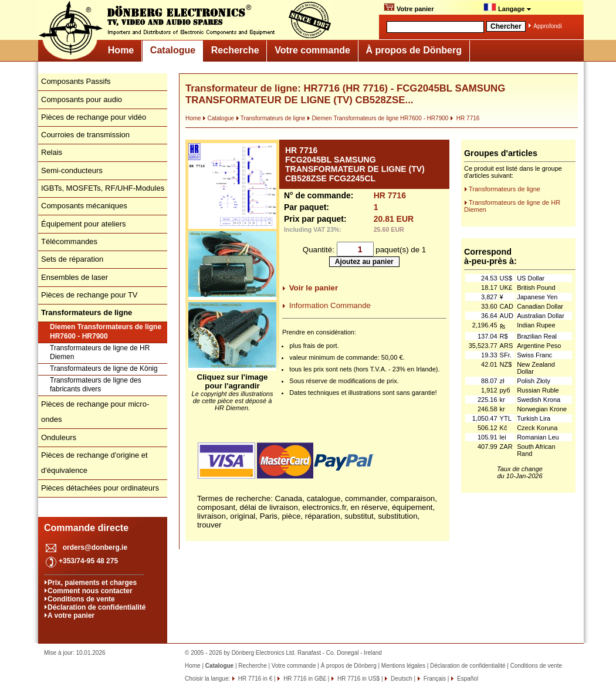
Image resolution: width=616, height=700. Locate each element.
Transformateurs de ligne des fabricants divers (96, 385)
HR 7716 (465, 118)
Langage (507, 8)
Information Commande (330, 305)
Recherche (235, 50)
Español (467, 679)
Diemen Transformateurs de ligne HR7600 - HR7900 (106, 332)
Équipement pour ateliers (84, 224)
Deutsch (400, 679)
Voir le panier (314, 288)
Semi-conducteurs (72, 170)
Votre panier (409, 8)
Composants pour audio (82, 99)
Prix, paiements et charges (92, 583)
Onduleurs (59, 437)
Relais (52, 152)
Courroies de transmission (85, 135)
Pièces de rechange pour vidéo (94, 117)
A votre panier (71, 616)
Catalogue (173, 50)
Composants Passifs (76, 81)
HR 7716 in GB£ (304, 679)
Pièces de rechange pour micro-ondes (95, 412)
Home (121, 50)
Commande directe (86, 528)
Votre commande (312, 50)
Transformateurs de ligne (271, 118)
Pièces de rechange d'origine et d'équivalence (94, 463)
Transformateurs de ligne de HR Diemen (100, 353)
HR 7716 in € (254, 679)
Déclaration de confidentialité (97, 607)
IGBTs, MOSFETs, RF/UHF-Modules (103, 188)
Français (434, 679)
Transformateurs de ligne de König (104, 368)
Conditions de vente (81, 599)
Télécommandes (69, 241)
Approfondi (547, 26)
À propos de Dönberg (414, 50)
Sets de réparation (72, 259)
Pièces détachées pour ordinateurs (100, 488)
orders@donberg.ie (95, 547)
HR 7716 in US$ (358, 679)
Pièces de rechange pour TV (89, 295)
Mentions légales (403, 666)
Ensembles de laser (75, 277)
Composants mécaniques (84, 206)
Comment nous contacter (90, 591)
